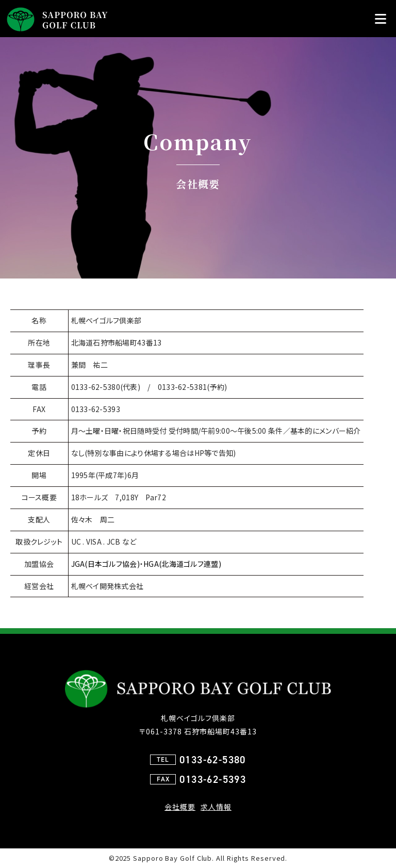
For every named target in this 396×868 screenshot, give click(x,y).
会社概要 (180, 807)
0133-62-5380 (213, 759)
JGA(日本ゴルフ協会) (105, 564)
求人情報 (216, 807)
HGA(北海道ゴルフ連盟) (182, 564)
